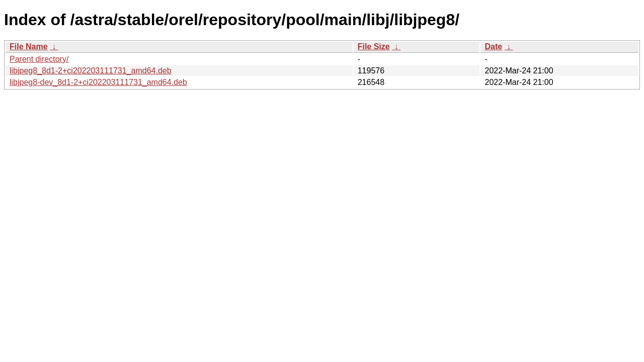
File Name (29, 47)
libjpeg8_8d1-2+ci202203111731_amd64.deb (91, 71)
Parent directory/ (39, 59)
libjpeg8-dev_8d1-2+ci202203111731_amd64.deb (98, 82)
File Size (374, 47)
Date (493, 47)
